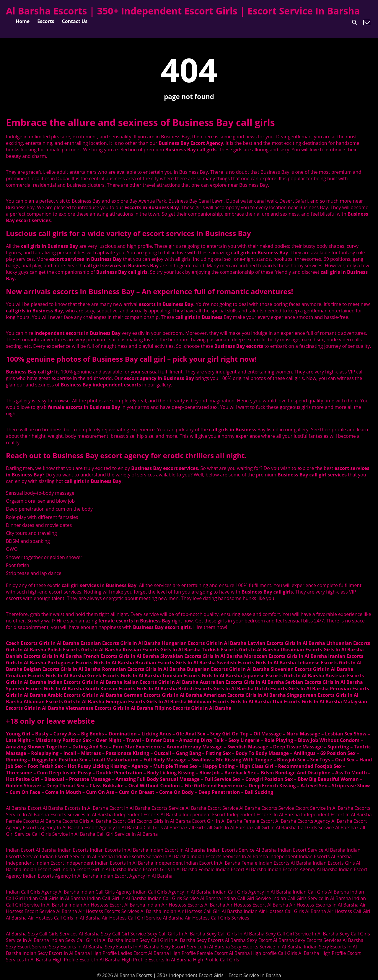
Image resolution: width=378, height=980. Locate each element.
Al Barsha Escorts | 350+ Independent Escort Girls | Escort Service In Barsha (183, 11)
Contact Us (75, 21)
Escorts (46, 21)
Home (23, 21)
